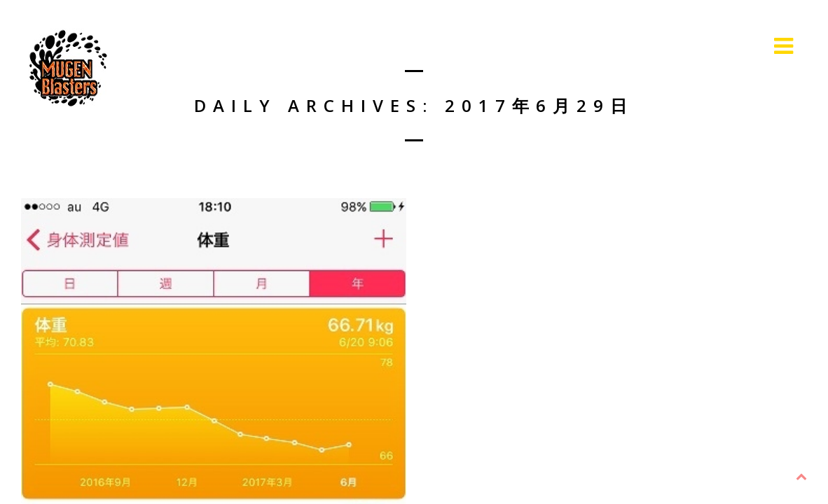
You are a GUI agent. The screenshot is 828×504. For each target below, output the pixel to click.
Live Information (707, 46)
